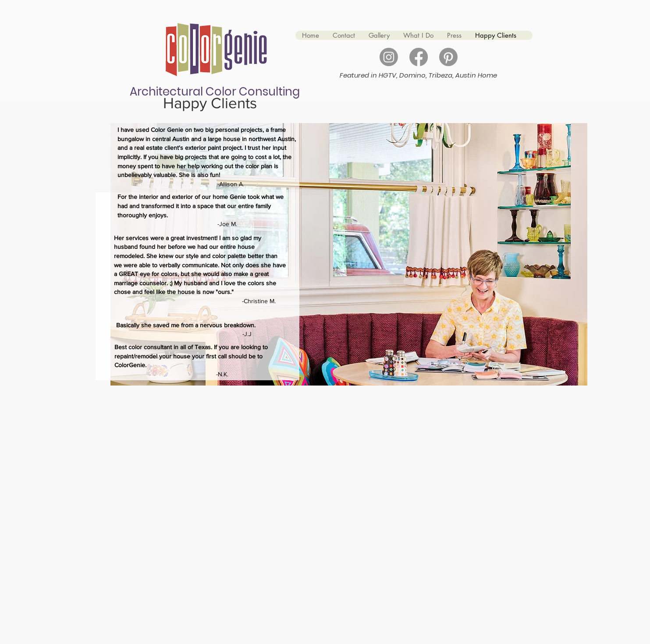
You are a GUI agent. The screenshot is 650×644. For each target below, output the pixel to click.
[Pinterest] (448, 57)
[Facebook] (419, 57)
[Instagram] (389, 57)
